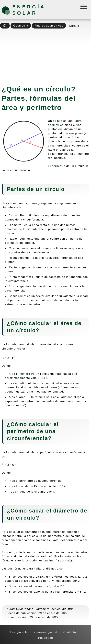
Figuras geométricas (49, 26)
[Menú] (84, 7)
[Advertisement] (45, 56)
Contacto (70, 632)
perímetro (58, 166)
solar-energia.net (45, 632)
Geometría (21, 26)
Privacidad (45, 638)
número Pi (27, 374)
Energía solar (29, 10)
